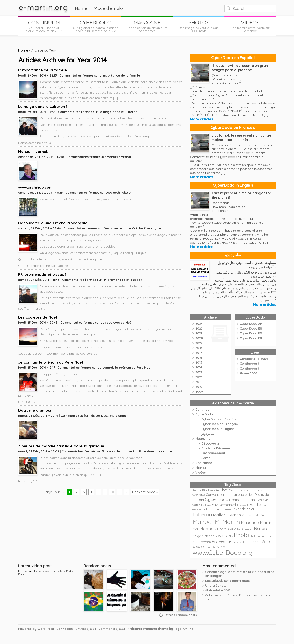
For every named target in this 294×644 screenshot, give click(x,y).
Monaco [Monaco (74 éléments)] (208, 528)
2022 (199, 329)
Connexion (65, 629)
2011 (198, 382)
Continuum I (249, 364)
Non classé (204, 463)
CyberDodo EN (251, 329)
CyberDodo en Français (233, 127)
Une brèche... (216, 586)
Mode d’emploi (109, 8)
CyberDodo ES (251, 333)
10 (112, 492)
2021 (199, 333)
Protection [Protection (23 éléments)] (205, 542)
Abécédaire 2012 (218, 590)
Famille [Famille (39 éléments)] (255, 505)
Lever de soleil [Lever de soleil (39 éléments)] (243, 509)
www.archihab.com (35, 187)
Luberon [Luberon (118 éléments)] (202, 514)
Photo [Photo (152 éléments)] (241, 535)
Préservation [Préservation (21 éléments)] (240, 542)
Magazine (203, 439)
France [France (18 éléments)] (265, 505)
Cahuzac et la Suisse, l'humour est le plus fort (238, 597)
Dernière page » (145, 492)
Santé (206, 458)
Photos (201, 468)
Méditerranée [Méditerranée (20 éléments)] (245, 529)
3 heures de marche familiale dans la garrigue (61, 446)
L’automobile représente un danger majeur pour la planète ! (242, 137)
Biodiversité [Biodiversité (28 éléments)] (211, 490)
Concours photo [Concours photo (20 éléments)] (243, 490)
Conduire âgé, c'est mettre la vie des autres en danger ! (240, 574)
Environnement (213, 453)
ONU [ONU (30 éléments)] (229, 536)
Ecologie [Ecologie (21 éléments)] (206, 505)
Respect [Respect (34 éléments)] (255, 542)
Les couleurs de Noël (38, 317)
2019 (199, 343)
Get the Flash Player (30, 571)
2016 (199, 358)
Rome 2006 (249, 373)
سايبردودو (233, 255)
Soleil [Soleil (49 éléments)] (267, 541)
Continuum (204, 409)
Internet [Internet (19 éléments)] (226, 509)
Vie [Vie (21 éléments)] (223, 547)
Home (81, 8)
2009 (199, 392)
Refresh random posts (180, 615)
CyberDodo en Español (233, 58)
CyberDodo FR (251, 338)
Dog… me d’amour (35, 410)
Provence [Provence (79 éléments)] (222, 541)
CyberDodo (204, 414)
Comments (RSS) (112, 629)
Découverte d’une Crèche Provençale (53, 223)
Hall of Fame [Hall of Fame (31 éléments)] (211, 509)
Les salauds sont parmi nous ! (228, 581)
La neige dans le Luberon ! (43, 106)
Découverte (210, 443)
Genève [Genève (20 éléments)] (197, 509)
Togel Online (184, 629)
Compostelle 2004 (254, 359)
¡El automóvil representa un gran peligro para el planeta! (240, 68)
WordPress (46, 629)
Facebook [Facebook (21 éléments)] (243, 505)
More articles (202, 119)
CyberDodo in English (233, 185)
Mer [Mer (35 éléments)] (195, 529)
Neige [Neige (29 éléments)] (197, 536)
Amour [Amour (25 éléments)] (197, 490)
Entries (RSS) (86, 629)
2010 (199, 387)
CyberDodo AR (251, 324)
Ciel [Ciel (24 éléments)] (231, 490)
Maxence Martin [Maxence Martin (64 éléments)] (257, 522)
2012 (199, 377)
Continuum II (250, 368)
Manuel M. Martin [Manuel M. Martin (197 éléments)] (216, 522)
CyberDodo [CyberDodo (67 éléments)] (217, 499)
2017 (199, 353)
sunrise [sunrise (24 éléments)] (206, 546)
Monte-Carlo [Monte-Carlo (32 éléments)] (227, 529)
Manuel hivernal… (34, 151)
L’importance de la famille (43, 70)
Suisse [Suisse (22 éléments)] (196, 547)
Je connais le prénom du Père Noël (51, 362)
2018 (199, 348)
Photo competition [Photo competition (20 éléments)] (260, 536)
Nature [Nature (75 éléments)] (261, 528)
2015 (199, 362)
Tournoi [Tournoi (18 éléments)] (216, 547)
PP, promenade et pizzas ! (42, 274)
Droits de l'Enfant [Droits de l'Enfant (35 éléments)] (243, 500)
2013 (199, 372)
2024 (199, 324)
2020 (199, 338)
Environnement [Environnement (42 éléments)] (224, 504)
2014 (199, 367)
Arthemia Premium (142, 629)
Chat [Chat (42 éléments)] (224, 490)
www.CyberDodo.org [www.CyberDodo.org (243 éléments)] (223, 552)
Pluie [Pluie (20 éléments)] (195, 542)
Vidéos (201, 473)
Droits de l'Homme (216, 448)
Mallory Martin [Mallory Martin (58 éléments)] (227, 515)
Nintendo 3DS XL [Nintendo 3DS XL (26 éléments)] (213, 536)
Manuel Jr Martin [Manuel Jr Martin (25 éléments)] (253, 515)
